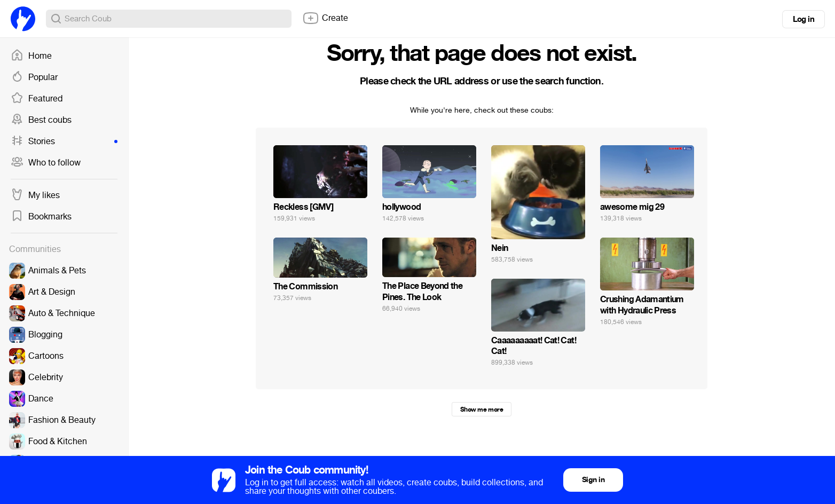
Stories (64, 141)
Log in (804, 19)
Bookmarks (41, 217)
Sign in (593, 480)
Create (325, 18)
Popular (34, 77)
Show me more (482, 409)
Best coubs (41, 120)
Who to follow (46, 163)
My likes (35, 195)
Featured (37, 99)
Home (31, 56)
